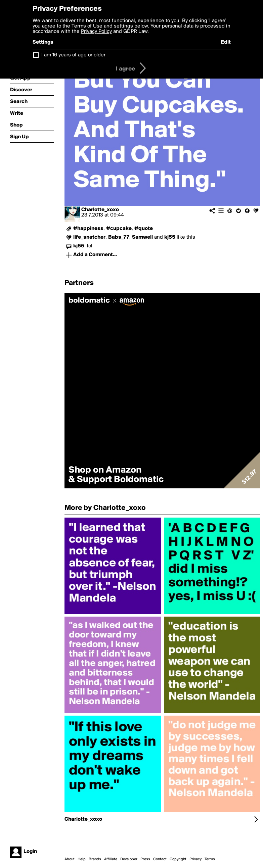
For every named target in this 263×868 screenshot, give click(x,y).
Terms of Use (87, 26)
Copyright (178, 859)
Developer (129, 859)
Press (145, 859)
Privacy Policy (96, 32)
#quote (144, 229)
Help (82, 859)
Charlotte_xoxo (100, 210)
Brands (95, 859)
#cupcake (119, 229)
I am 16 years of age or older (73, 55)
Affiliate (111, 859)
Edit (226, 42)
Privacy (195, 859)
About (70, 859)
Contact (160, 859)
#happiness (88, 229)
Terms (210, 859)
